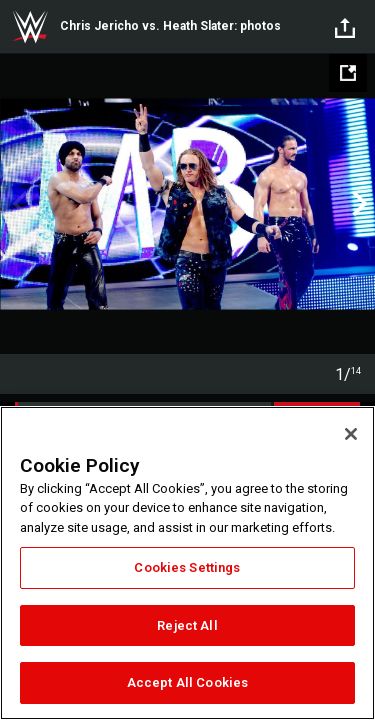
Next (357, 204)
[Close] (351, 434)
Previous (17, 204)
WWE (30, 27)
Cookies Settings (187, 567)
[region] (187, 563)
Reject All (187, 625)
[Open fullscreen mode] (348, 73)
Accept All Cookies (187, 682)
